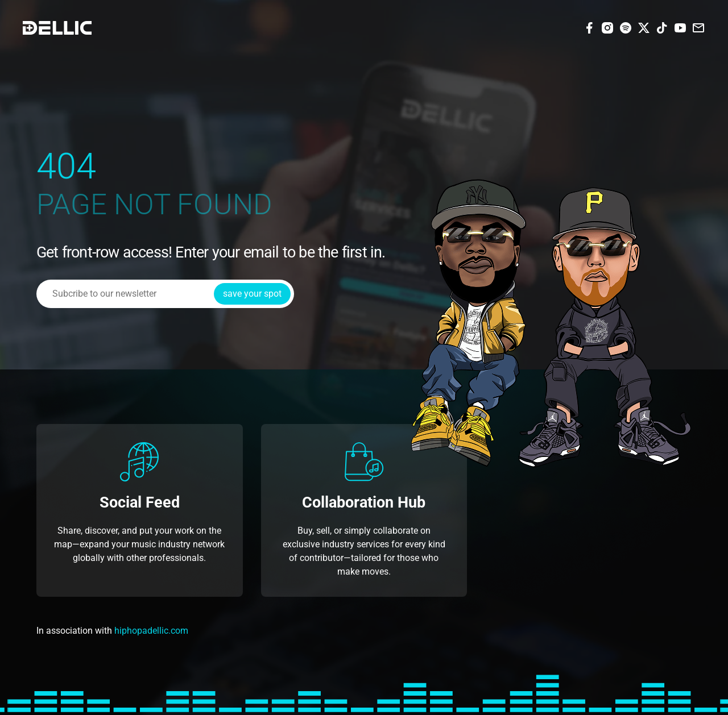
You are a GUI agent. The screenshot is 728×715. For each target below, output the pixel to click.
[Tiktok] (662, 27)
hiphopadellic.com (151, 631)
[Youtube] (680, 27)
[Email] (698, 27)
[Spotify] (626, 27)
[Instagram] (607, 27)
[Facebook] (589, 27)
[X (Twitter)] (644, 27)
